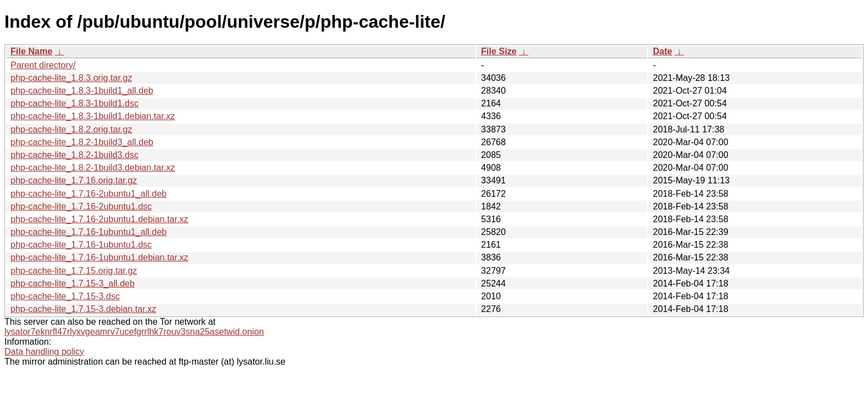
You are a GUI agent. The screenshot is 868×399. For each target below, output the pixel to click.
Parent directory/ (43, 65)
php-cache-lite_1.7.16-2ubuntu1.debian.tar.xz (99, 219)
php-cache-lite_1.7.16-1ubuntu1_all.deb (89, 232)
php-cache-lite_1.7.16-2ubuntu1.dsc (81, 206)
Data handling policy (44, 352)
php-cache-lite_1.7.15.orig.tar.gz (74, 271)
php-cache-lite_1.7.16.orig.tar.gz (74, 180)
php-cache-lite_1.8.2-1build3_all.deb (82, 142)
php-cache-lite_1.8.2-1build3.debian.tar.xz (93, 168)
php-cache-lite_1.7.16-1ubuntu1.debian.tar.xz (99, 257)
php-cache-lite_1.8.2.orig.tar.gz (71, 129)
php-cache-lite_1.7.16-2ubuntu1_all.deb (89, 194)
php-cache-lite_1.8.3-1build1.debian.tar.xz (93, 116)
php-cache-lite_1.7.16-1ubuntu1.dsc (81, 245)
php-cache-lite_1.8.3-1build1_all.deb (82, 91)
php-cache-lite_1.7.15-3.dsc (65, 296)
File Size (499, 51)
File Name (32, 51)
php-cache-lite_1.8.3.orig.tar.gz (71, 78)
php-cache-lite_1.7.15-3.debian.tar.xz (83, 309)
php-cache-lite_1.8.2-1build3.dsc (74, 155)
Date (662, 51)
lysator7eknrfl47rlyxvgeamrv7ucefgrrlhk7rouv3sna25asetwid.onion (134, 332)
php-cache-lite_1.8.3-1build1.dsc (74, 103)
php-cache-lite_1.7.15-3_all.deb (73, 283)
